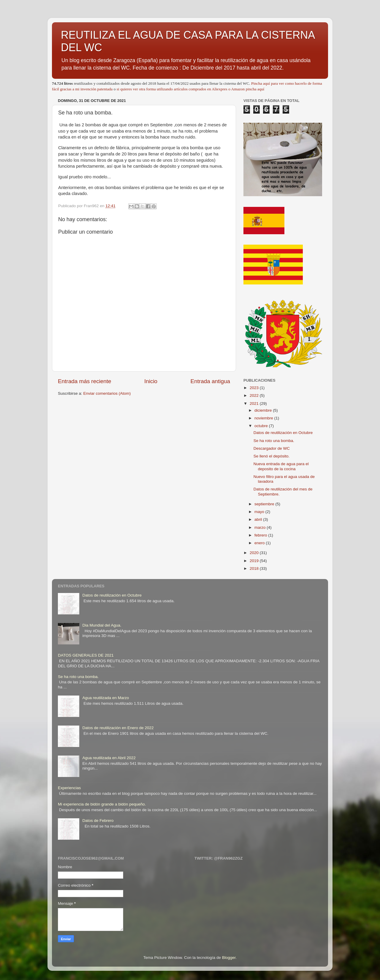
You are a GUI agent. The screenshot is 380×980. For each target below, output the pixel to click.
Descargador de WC (272, 448)
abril (259, 519)
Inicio (151, 381)
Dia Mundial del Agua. (102, 625)
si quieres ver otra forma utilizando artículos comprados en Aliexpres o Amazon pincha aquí (190, 89)
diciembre (264, 410)
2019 (255, 561)
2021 (255, 404)
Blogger (229, 958)
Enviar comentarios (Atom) (107, 393)
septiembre (265, 504)
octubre (262, 426)
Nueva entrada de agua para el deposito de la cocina (281, 466)
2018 (255, 568)
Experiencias (69, 788)
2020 (255, 553)
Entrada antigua (210, 381)
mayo (260, 512)
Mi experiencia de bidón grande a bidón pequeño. (102, 804)
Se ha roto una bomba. (274, 441)
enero (260, 543)
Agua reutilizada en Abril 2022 (109, 758)
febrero (261, 535)
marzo (261, 527)
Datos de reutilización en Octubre (283, 433)
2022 (255, 395)
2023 (255, 388)
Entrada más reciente (85, 381)
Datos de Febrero (98, 821)
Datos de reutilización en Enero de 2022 (118, 728)
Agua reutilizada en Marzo (106, 698)
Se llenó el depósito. (272, 456)
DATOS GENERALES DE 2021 (86, 655)
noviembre (264, 418)
